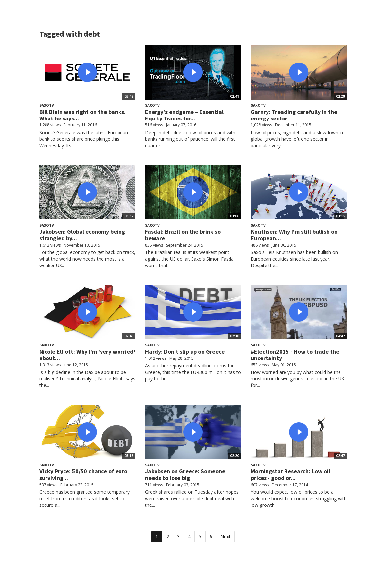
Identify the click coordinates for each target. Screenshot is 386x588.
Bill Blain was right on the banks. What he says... (83, 115)
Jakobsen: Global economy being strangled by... (82, 235)
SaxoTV (47, 105)
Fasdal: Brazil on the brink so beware (183, 235)
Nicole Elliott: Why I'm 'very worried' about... (87, 355)
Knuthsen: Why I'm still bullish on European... (294, 235)
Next (225, 536)
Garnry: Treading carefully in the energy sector (294, 115)
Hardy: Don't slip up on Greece (185, 351)
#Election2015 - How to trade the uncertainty (295, 355)
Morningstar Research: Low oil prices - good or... (291, 475)
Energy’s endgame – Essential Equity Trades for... (184, 115)
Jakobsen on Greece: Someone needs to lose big (185, 475)
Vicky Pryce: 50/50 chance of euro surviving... (83, 475)
